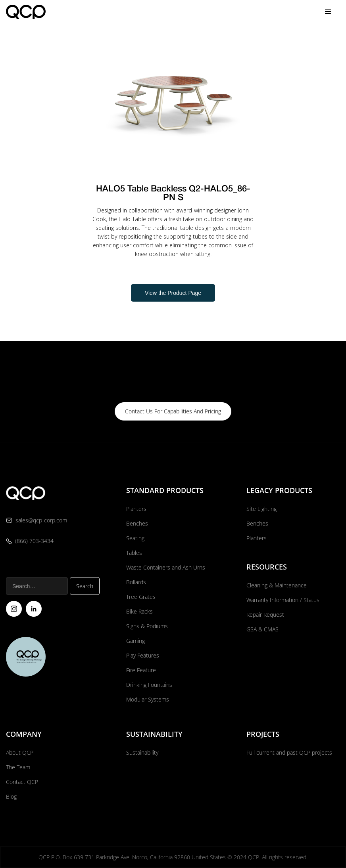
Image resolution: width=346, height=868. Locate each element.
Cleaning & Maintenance (277, 585)
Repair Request (265, 615)
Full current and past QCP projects (289, 752)
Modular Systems (148, 699)
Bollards (136, 582)
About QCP (20, 752)
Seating (135, 538)
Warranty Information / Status (284, 600)
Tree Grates (141, 597)
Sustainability (142, 752)
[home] (26, 12)
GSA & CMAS (262, 629)
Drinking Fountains (149, 685)
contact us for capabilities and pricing (173, 411)
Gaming (136, 641)
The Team (18, 767)
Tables (134, 553)
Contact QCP (22, 782)
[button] (328, 12)
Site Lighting (261, 509)
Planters (136, 509)
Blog (11, 796)
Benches (137, 523)
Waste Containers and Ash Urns (166, 567)
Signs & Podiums (147, 626)
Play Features (143, 655)
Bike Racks (139, 611)
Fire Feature (141, 670)
